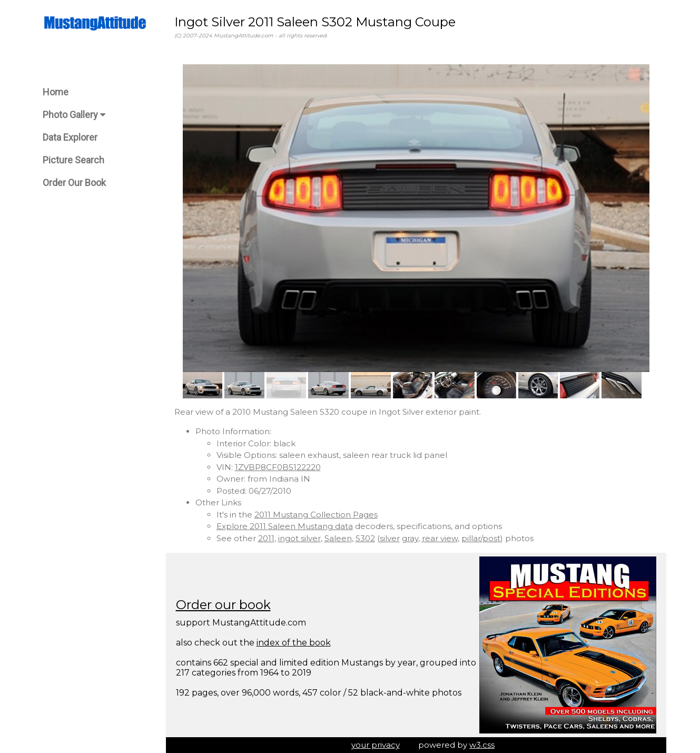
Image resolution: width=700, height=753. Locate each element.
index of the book (294, 643)
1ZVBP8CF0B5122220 (278, 467)
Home (56, 92)
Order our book (223, 605)
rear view (440, 538)
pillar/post (481, 538)
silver (390, 538)
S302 (365, 538)
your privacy (376, 745)
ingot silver (299, 538)
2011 (266, 538)
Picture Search (73, 160)
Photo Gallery (74, 115)
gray (410, 538)
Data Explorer (70, 137)
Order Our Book (74, 183)
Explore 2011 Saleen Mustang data (285, 526)
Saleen (338, 538)
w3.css (482, 745)
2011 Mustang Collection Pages (316, 515)
